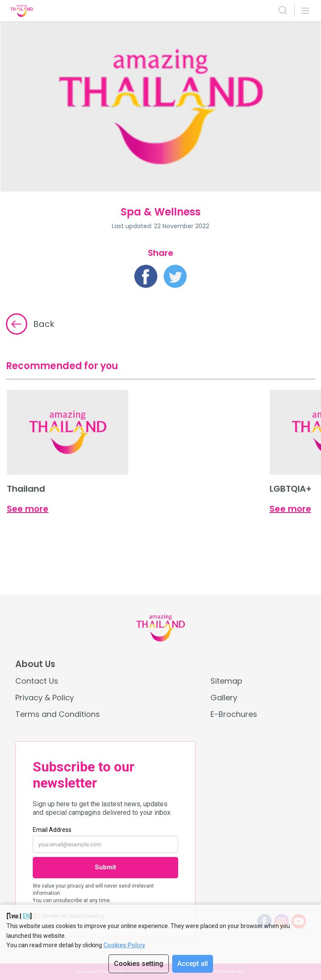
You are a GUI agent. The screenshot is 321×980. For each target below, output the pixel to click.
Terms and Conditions (58, 714)
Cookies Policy (124, 945)
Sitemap (226, 681)
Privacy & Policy (45, 698)
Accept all (193, 964)
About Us (35, 664)
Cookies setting (139, 964)
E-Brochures (234, 714)
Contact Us (37, 681)
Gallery (224, 698)
